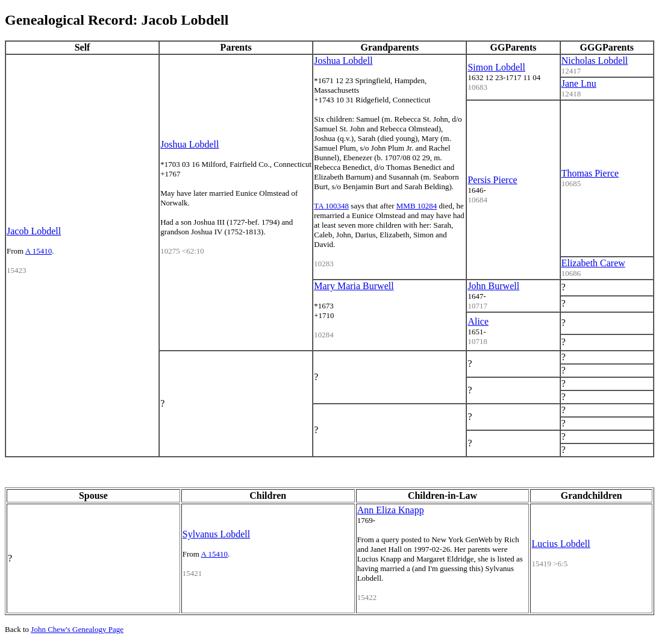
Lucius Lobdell (561, 544)
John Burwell (493, 286)
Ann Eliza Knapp (391, 510)
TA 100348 (331, 206)
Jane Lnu (579, 83)
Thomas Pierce (590, 173)
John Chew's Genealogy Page (77, 629)
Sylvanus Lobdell (216, 534)
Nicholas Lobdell (595, 61)
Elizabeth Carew (593, 263)
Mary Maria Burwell (354, 286)
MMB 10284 (417, 206)
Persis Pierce (492, 180)
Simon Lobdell (496, 67)
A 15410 (39, 251)
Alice (478, 321)
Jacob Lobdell (34, 231)
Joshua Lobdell (189, 144)
